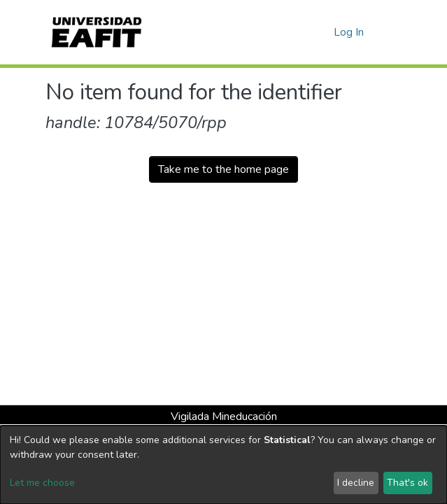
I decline (356, 483)
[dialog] (223, 465)
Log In (349, 32)
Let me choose (42, 483)
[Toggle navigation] (393, 32)
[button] (321, 32)
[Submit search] (300, 32)
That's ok (407, 483)
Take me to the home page (223, 169)
